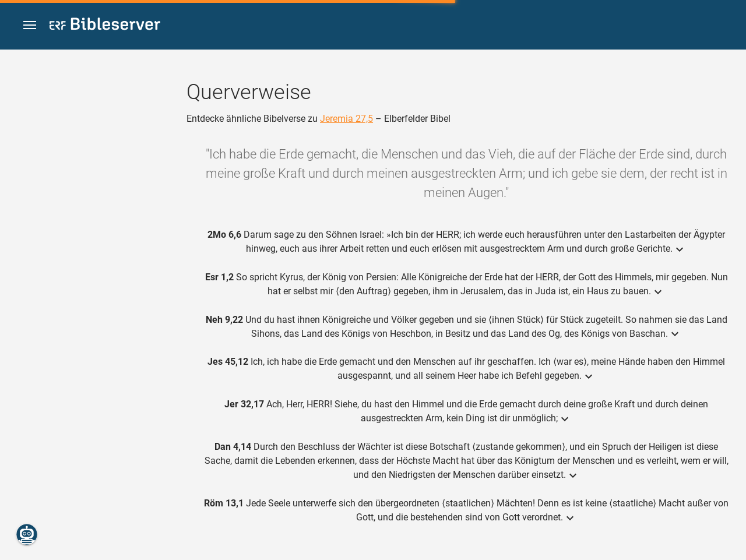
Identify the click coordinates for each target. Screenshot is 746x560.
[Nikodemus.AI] (27, 534)
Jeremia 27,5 (346, 119)
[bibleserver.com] (105, 26)
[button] (30, 25)
